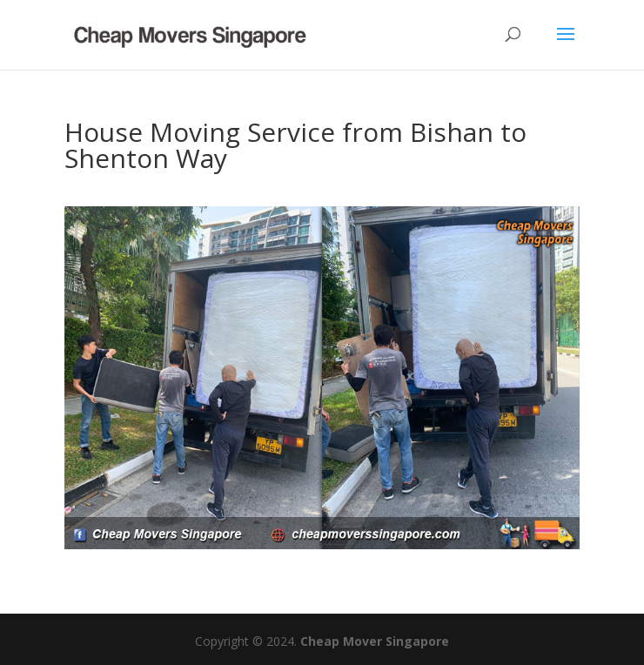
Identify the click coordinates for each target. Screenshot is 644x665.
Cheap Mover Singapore (375, 641)
